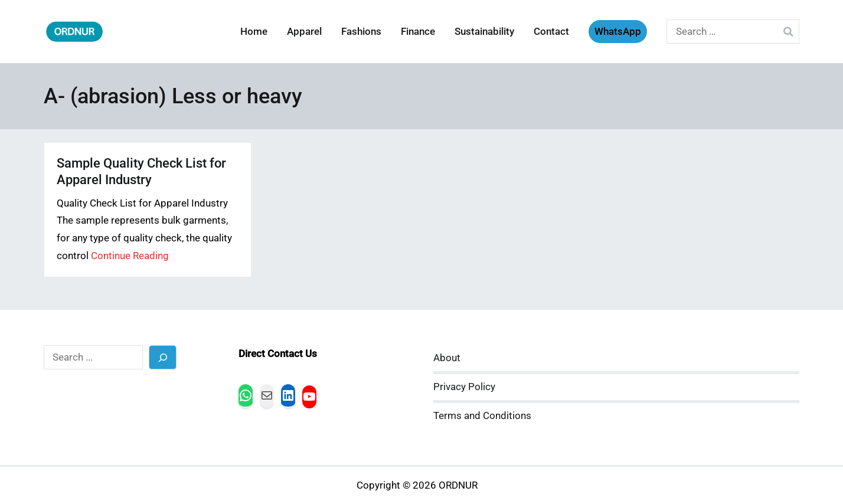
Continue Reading (130, 256)
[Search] (163, 357)
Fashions (361, 32)
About (447, 358)
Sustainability (484, 32)
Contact (551, 32)
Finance (418, 32)
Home (254, 32)
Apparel (304, 32)
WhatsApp (618, 32)
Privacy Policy (464, 387)
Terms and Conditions (482, 416)
